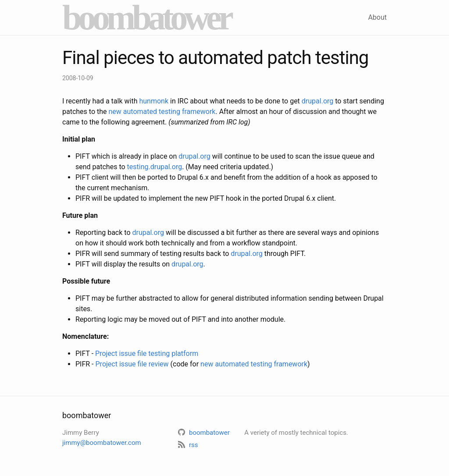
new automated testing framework (162, 112)
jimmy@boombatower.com (102, 443)
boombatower (146, 18)
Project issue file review (132, 364)
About (377, 17)
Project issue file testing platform (147, 353)
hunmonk (154, 101)
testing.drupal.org (155, 167)
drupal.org (317, 101)
